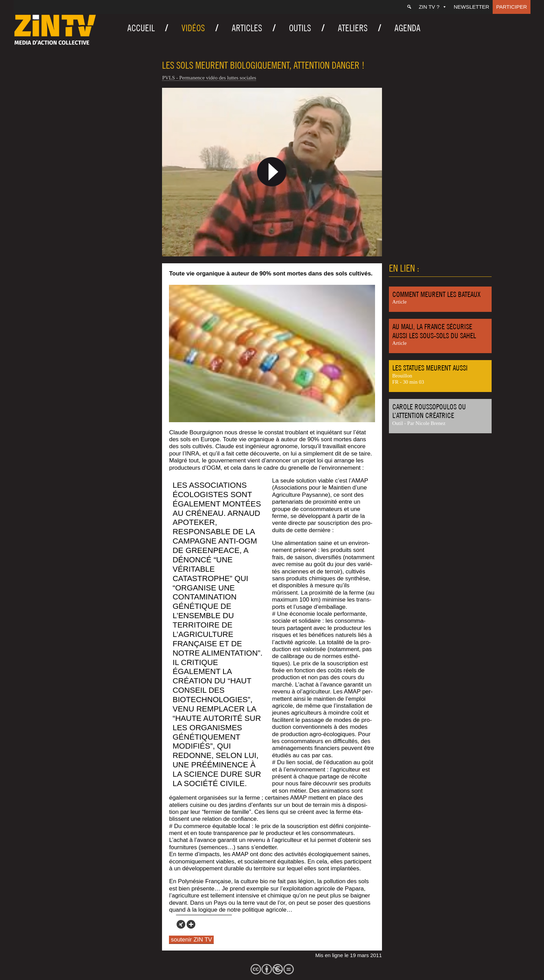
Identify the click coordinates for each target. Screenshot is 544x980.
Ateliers (353, 28)
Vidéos (193, 28)
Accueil (141, 28)
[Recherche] (409, 7)
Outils (300, 28)
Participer (512, 7)
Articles (247, 28)
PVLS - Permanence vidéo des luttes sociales (209, 78)
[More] (191, 924)
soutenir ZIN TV (191, 940)
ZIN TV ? (433, 7)
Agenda (407, 28)
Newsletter (472, 7)
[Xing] (181, 924)
